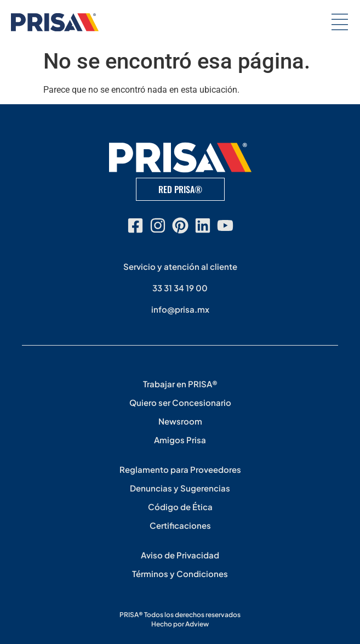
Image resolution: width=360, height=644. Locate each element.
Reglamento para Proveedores (180, 469)
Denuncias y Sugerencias (180, 488)
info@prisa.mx (180, 309)
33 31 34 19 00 (180, 288)
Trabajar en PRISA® (180, 384)
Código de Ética (180, 507)
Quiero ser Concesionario (180, 402)
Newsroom (180, 421)
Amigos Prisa (180, 440)
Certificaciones (180, 525)
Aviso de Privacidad (180, 555)
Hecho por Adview (180, 624)
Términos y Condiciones (180, 574)
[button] (339, 22)
